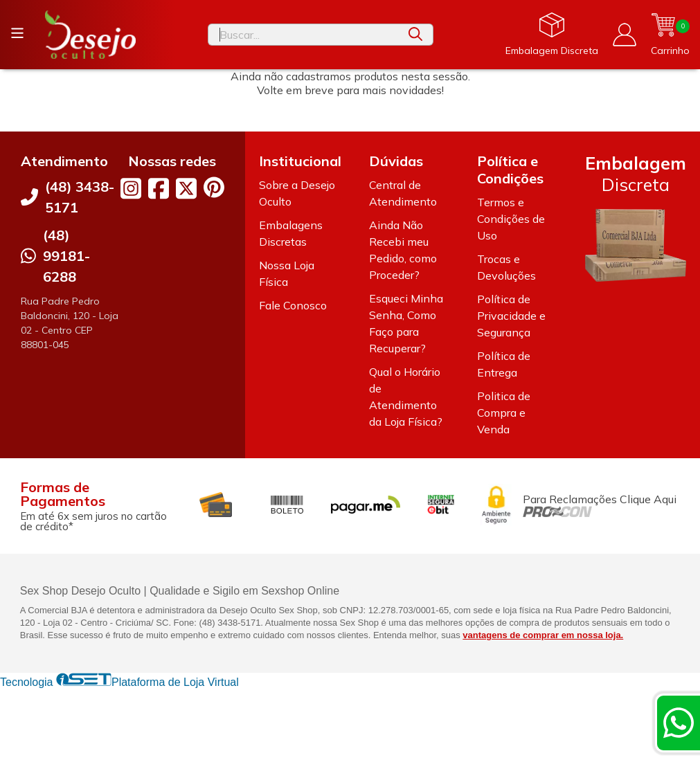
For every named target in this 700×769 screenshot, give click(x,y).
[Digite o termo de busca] (303, 35)
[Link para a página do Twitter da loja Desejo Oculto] (186, 188)
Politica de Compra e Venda (504, 413)
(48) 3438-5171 (80, 197)
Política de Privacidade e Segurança (511, 316)
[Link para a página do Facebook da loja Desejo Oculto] (159, 188)
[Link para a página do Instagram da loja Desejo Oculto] (131, 188)
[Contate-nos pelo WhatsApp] (679, 723)
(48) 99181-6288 (66, 256)
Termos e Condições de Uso (511, 219)
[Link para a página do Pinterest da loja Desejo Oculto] (214, 187)
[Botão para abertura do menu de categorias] (17, 33)
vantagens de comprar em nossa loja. (543, 635)
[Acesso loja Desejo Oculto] (625, 35)
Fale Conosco (293, 305)
